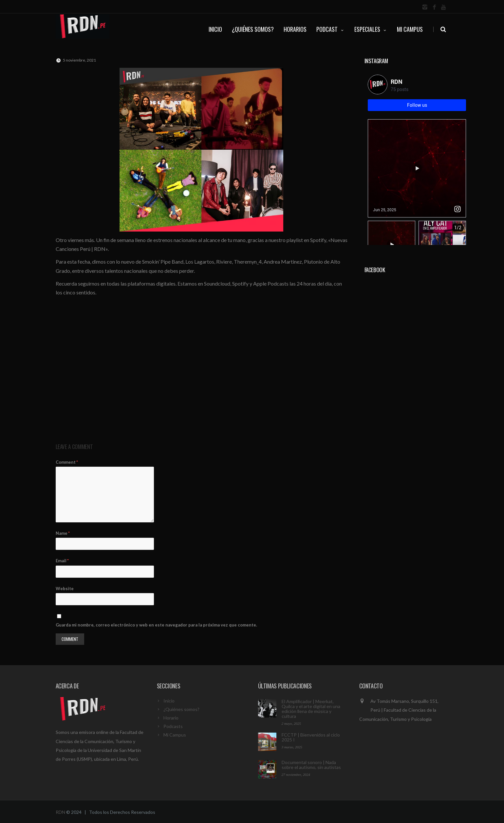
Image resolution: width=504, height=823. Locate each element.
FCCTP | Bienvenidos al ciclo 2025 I (311, 737)
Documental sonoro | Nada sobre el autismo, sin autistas (311, 765)
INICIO (215, 29)
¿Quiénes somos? (181, 709)
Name (63, 533)
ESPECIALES (371, 29)
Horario (171, 718)
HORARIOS (295, 29)
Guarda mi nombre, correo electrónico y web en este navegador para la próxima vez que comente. (156, 625)
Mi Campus (410, 29)
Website (65, 589)
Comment (67, 462)
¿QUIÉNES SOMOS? (253, 29)
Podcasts (173, 726)
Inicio (169, 701)
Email (62, 561)
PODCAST (330, 29)
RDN (60, 812)
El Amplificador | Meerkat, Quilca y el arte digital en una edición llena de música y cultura (311, 709)
